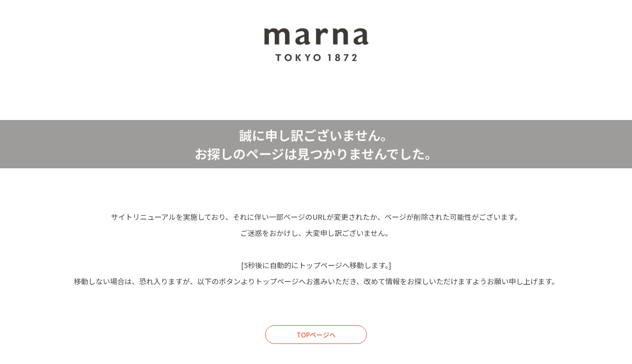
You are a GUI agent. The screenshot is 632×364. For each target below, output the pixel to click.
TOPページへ (316, 335)
